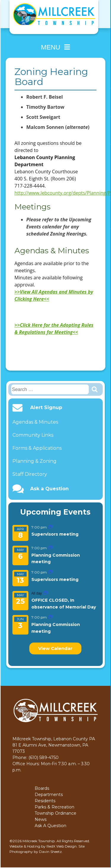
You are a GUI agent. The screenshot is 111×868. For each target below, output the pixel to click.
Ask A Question (50, 826)
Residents (45, 801)
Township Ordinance (55, 813)
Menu (56, 47)
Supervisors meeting (55, 534)
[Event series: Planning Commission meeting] (50, 548)
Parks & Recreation (54, 807)
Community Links (33, 435)
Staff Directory (30, 474)
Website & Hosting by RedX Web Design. (44, 846)
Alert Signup (46, 408)
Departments (49, 795)
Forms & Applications (37, 448)
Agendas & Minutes (35, 422)
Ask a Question (49, 489)
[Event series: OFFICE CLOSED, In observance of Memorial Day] (46, 593)
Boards (42, 788)
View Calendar (55, 648)
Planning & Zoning (34, 461)
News (41, 819)
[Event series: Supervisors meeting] (50, 527)
